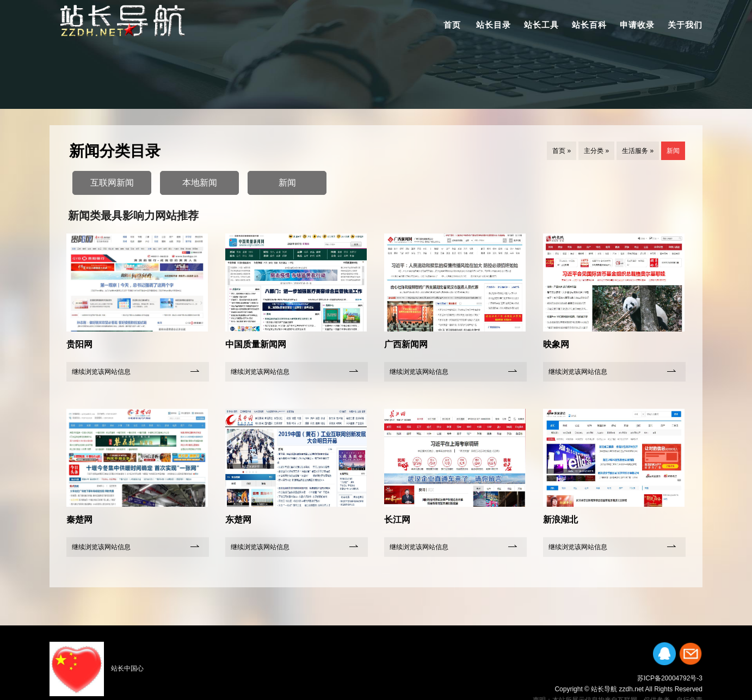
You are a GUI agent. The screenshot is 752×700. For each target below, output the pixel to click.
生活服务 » (638, 151)
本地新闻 (200, 183)
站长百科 (589, 25)
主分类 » (596, 151)
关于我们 (685, 25)
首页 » (562, 151)
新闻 (673, 151)
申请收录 (637, 25)
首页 (452, 25)
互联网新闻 (112, 183)
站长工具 (541, 25)
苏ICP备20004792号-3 (670, 678)
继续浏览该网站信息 (101, 372)
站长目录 (494, 25)
